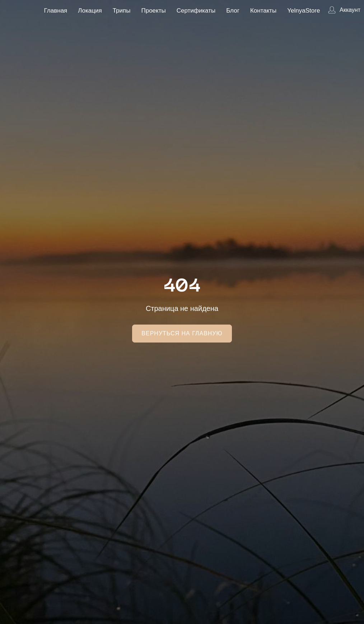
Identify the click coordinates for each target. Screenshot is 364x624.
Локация (90, 11)
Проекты (153, 11)
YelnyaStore (304, 11)
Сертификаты (196, 11)
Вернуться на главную (182, 333)
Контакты (263, 11)
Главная (56, 11)
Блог (233, 11)
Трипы (122, 11)
